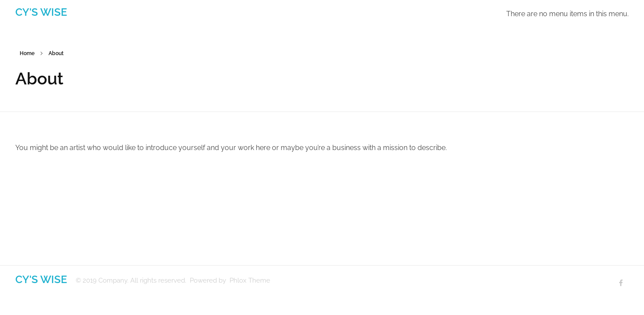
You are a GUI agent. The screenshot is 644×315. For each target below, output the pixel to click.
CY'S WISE (41, 12)
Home (27, 53)
